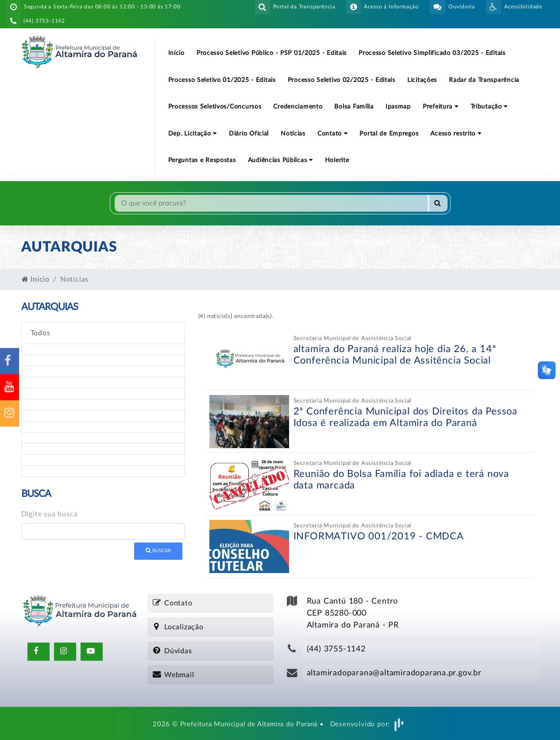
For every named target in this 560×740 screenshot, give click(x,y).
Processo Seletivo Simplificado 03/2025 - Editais (432, 53)
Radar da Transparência (484, 80)
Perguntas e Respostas (202, 160)
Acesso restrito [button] (456, 134)
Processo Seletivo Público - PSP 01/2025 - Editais (272, 53)
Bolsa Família (354, 107)
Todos (41, 333)
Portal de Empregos (389, 134)
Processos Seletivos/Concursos (215, 107)
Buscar (158, 551)
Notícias (293, 134)
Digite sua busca (50, 514)
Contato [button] (333, 134)
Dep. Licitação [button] (193, 134)
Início (176, 53)
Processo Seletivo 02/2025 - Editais (342, 80)
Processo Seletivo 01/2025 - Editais (222, 80)
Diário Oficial (249, 134)
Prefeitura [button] (441, 107)
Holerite (337, 160)
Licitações (422, 80)
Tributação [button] (489, 107)
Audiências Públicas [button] (280, 160)
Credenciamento (298, 107)
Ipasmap (398, 107)
